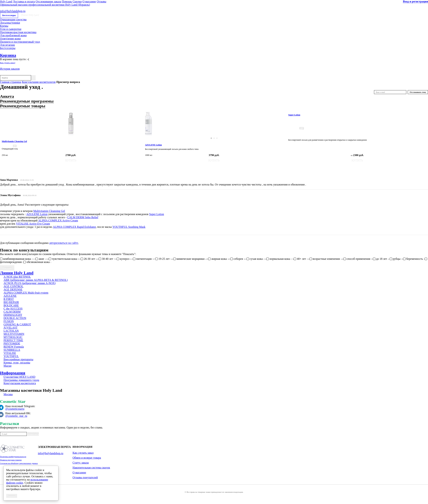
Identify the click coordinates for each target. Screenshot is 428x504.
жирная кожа (219, 259)
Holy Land (6, 1)
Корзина (8, 55)
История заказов (10, 69)
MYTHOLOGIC (13, 337)
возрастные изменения (327, 259)
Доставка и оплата (24, 1)
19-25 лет (164, 259)
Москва (8, 394)
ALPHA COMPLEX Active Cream (58, 221)
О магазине (89, 1)
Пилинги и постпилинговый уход (20, 42)
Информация (13, 373)
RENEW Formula (14, 347)
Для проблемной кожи (13, 35)
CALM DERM (12, 312)
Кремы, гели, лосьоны (17, 363)
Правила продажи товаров (11, 460)
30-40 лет (108, 259)
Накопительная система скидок (91, 468)
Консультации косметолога (20, 383)
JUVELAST (11, 328)
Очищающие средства (13, 19)
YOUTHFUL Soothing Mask (129, 227)
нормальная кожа (280, 259)
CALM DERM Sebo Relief (83, 217)
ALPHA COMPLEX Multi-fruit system (26, 293)
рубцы (396, 259)
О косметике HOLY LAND (19, 377)
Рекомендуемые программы (27, 101)
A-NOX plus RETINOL (17, 277)
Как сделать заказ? (8, 63)
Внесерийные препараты (18, 359)
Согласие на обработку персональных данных (19, 463)
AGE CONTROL (13, 286)
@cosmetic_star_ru (16, 416)
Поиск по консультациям (24, 250)
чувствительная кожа (65, 259)
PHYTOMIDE (12, 343)
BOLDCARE (11, 305)
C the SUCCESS (13, 309)
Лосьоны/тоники (10, 23)
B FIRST (9, 299)
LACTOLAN (11, 331)
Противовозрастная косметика (18, 32)
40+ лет (302, 259)
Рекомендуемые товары (23, 106)
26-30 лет (90, 259)
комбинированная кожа (18, 259)
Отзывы (101, 1)
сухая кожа (256, 259)
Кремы (4, 26)
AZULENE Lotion (37, 214)
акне (42, 259)
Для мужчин (7, 45)
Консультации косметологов (39, 82)
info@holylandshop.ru (13, 11)
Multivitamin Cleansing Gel (49, 211)
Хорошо (12, 496)
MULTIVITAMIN (14, 334)
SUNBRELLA (12, 350)
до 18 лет (381, 259)
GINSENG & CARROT (17, 324)
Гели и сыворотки (11, 29)
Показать (7, 268)
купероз (125, 259)
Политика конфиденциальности (13, 457)
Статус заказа (81, 463)
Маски (8, 366)
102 (15, 146)
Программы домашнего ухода (21, 380)
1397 (302, 128)
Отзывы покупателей (85, 477)
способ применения (358, 259)
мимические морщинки (191, 259)
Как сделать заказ (83, 453)
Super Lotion (157, 214)
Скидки (77, 1)
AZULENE (10, 296)
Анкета (7, 96)
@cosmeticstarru (15, 409)
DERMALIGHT (13, 315)
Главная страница (11, 82)
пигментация (144, 259)
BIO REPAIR (11, 302)
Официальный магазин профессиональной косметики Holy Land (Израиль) (45, 5)
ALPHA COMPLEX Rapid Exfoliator (74, 227)
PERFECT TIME (13, 340)
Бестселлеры (9, 15)
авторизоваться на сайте (64, 243)
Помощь (67, 1)
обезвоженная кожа (37, 262)
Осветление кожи (10, 39)
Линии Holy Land (30, 15)
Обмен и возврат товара (87, 458)
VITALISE (10, 353)
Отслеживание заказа (48, 1)
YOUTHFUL (11, 356)
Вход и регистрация (415, 1)
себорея (238, 259)
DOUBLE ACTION (15, 318)
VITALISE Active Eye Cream (33, 224)
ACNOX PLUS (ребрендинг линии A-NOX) (30, 283)
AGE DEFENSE (13, 289)
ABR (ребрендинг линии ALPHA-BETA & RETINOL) (36, 280)
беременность (414, 259)
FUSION (9, 321)
